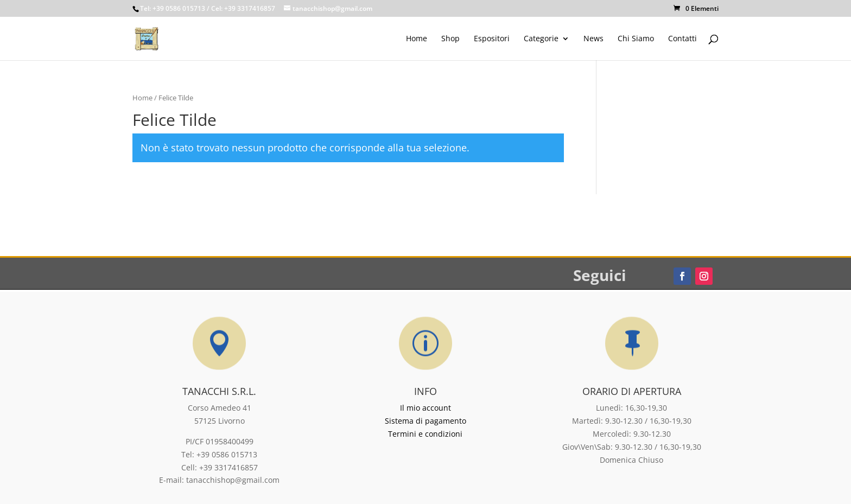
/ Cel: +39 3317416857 (241, 8)
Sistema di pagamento (426, 421)
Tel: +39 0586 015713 (173, 8)
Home (142, 98)
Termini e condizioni (425, 434)
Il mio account (426, 408)
